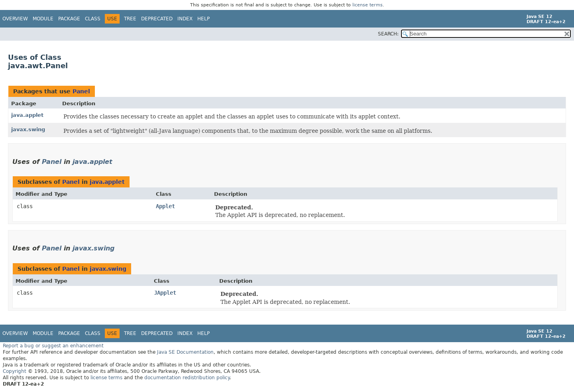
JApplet (165, 293)
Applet (165, 206)
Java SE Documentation (185, 352)
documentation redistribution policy (187, 378)
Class (93, 19)
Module (43, 19)
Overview (15, 19)
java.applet (27, 115)
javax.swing (28, 129)
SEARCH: (388, 34)
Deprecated (157, 19)
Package (69, 19)
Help (203, 19)
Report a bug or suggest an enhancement (53, 346)
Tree (130, 19)
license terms (368, 5)
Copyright (15, 371)
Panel (81, 91)
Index (185, 19)
